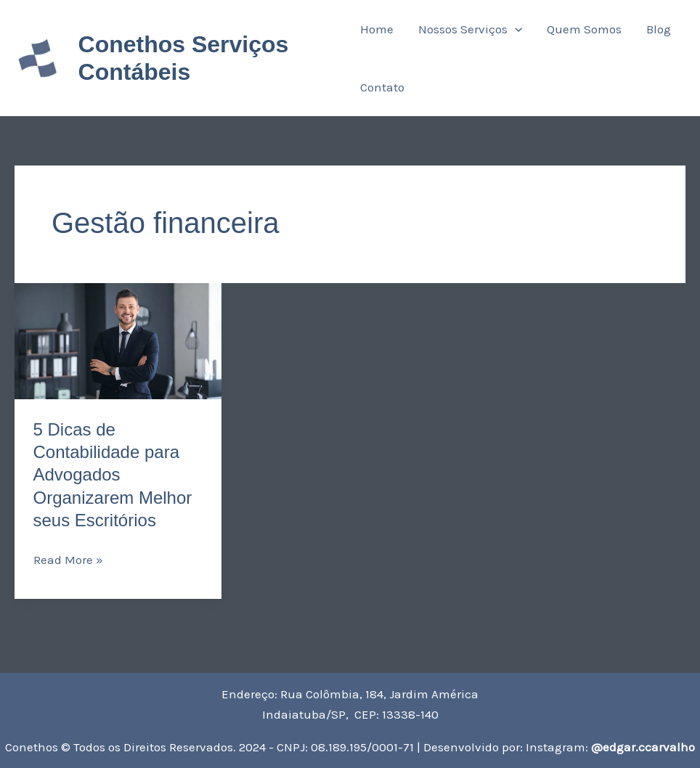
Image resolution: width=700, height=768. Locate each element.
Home (377, 29)
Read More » (68, 558)
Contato (382, 87)
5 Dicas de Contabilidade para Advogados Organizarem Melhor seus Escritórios (113, 475)
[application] (515, 29)
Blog (659, 29)
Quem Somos (584, 29)
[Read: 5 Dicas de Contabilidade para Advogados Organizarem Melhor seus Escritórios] (118, 341)
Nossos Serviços (470, 29)
